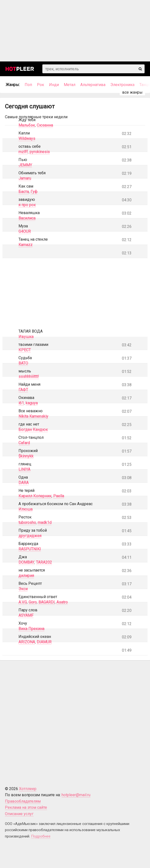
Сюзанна (45, 125)
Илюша (25, 509)
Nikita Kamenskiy (33, 416)
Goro (33, 602)
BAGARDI (47, 602)
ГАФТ (23, 390)
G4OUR (25, 231)
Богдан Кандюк (33, 430)
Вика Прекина (31, 629)
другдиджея (30, 536)
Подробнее (41, 836)
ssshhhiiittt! (29, 376)
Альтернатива (93, 85)
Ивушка (26, 337)
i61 (21, 403)
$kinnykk (26, 456)
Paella (59, 496)
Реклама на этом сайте (26, 807)
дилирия (26, 576)
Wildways (27, 139)
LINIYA (24, 469)
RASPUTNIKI (30, 549)
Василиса (27, 218)
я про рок (27, 205)
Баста (24, 192)
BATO (23, 363)
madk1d (45, 522)
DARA (24, 483)
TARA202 (44, 562)
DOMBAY (26, 562)
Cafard (24, 443)
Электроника (122, 85)
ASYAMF (26, 615)
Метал (70, 85)
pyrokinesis (40, 152)
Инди (54, 85)
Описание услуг (19, 814)
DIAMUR (44, 642)
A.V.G (23, 602)
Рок (41, 85)
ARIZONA (27, 642)
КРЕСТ (25, 350)
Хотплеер (28, 789)
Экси (23, 589)
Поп (28, 85)
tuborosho (27, 522)
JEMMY (25, 165)
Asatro (62, 602)
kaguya (32, 403)
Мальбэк (27, 125)
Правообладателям (23, 801)
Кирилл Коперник (35, 496)
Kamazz (25, 245)
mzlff (23, 152)
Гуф (34, 192)
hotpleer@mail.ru (76, 795)
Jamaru (25, 178)
